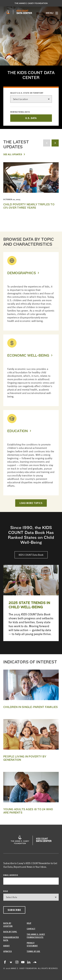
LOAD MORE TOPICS (31, 503)
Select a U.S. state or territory (27, 93)
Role (6, 891)
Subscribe (14, 910)
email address (11, 875)
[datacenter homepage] (24, 12)
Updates (8, 951)
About (7, 946)
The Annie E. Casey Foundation (31, 3)
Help (29, 923)
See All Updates (13, 154)
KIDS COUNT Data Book (31, 555)
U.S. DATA (31, 118)
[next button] (55, 143)
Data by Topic (10, 932)
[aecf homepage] (8, 12)
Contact (31, 929)
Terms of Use (33, 951)
